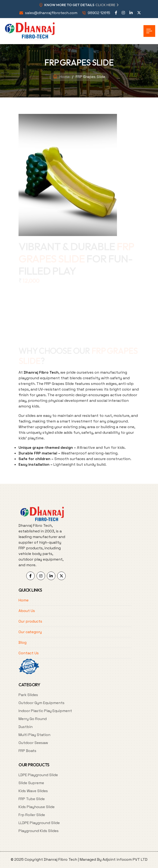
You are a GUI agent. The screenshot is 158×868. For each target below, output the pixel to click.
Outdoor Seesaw (33, 743)
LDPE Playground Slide (38, 775)
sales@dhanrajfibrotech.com (51, 13)
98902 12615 (99, 13)
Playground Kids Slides (39, 831)
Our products (30, 621)
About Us (27, 611)
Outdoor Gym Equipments (41, 703)
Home (65, 77)
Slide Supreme (31, 783)
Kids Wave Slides (33, 791)
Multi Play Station (34, 735)
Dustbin (26, 727)
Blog (23, 642)
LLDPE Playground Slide (39, 823)
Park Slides (28, 695)
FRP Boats (27, 751)
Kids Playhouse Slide (37, 807)
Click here (105, 5)
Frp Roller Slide (32, 815)
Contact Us (29, 653)
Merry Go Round (33, 719)
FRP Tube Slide (32, 799)
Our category (30, 632)
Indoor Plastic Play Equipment (45, 711)
